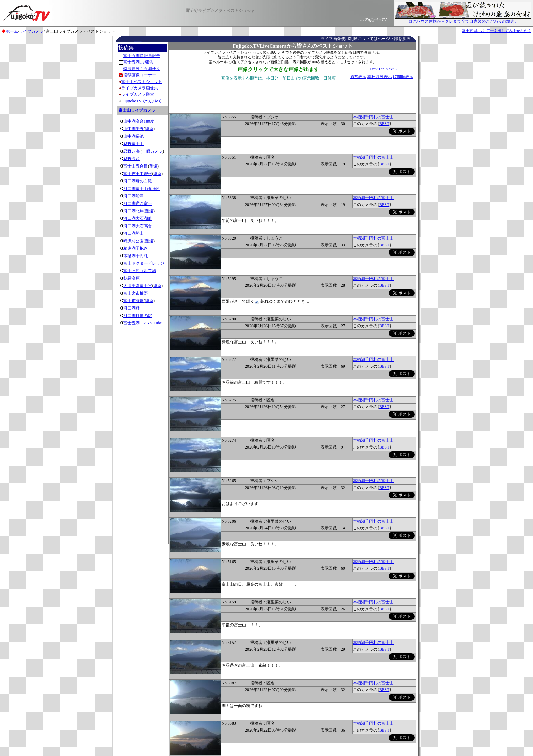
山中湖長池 (134, 136)
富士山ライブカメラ (137, 110)
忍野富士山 (134, 144)
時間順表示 (403, 77)
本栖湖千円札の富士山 (373, 117)
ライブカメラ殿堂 (138, 94)
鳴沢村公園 (134, 241)
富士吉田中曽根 (138, 174)
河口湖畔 (132, 308)
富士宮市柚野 (136, 293)
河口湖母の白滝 (138, 181)
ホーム (12, 31)
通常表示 (358, 77)
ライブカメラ (31, 31)
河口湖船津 (134, 196)
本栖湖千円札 (136, 256)
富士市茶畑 (134, 301)
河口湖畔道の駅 (138, 316)
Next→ (391, 69)
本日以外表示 (380, 77)
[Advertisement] (142, 436)
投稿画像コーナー (140, 75)
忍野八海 (132, 151)
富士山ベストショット (142, 82)
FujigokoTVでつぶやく (142, 101)
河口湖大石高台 (138, 226)
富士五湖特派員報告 (142, 56)
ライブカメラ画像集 (140, 88)
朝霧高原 (132, 278)
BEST (384, 124)
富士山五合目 (136, 166)
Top (382, 69)
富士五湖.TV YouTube (143, 323)
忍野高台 (132, 159)
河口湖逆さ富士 (138, 204)
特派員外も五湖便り (142, 69)
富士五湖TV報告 (138, 62)
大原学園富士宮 (138, 286)
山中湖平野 (134, 129)
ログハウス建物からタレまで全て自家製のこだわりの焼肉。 (463, 19)
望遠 (149, 129)
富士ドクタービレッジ (144, 263)
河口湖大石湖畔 (138, 218)
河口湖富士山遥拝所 (142, 189)
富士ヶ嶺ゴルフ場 (140, 271)
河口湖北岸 (134, 211)
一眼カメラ (152, 151)
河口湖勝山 (134, 233)
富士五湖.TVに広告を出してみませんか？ (497, 31)
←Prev (372, 69)
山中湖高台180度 (139, 121)
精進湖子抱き (136, 248)
